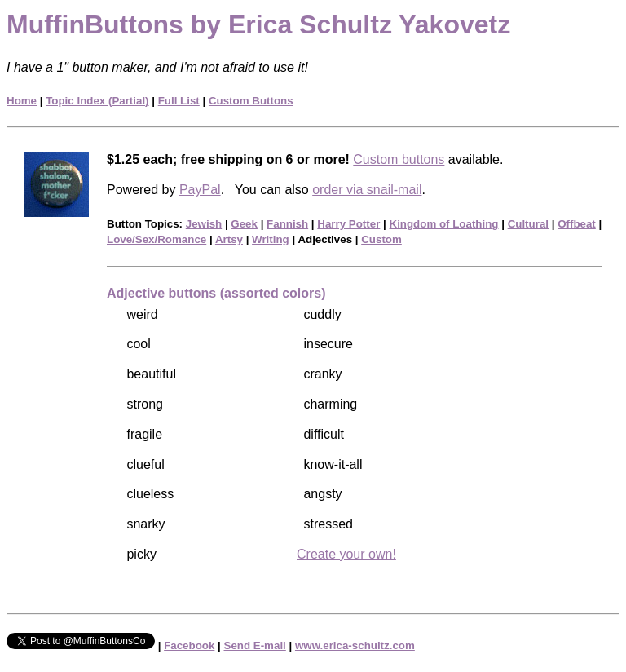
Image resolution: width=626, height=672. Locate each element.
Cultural (528, 224)
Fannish (287, 224)
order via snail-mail (367, 190)
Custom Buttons (251, 101)
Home (22, 101)
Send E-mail (255, 645)
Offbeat (577, 224)
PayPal (200, 190)
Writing (271, 239)
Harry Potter (348, 224)
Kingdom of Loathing (444, 224)
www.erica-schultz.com (355, 645)
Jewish (204, 224)
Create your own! (346, 554)
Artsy (229, 239)
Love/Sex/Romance (156, 239)
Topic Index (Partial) (97, 101)
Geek (244, 224)
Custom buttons (399, 159)
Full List (179, 101)
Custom (381, 239)
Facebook (189, 645)
